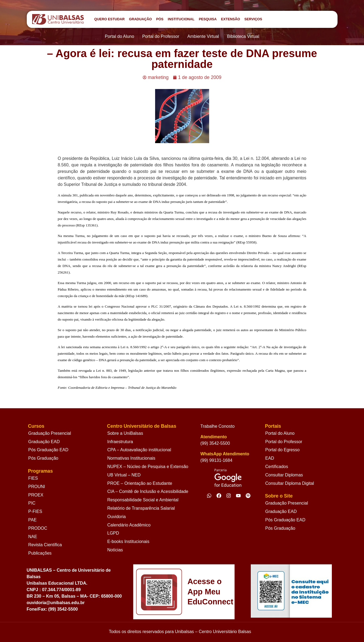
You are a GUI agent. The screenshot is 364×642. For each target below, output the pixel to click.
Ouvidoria (116, 517)
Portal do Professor (284, 442)
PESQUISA (208, 19)
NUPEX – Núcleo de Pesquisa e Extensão (148, 467)
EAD (270, 458)
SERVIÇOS (253, 19)
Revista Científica (45, 545)
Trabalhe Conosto (218, 426)
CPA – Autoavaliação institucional (139, 450)
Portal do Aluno (280, 433)
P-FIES (35, 511)
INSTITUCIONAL (181, 19)
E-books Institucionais (128, 541)
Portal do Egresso (282, 450)
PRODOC (38, 528)
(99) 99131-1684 (216, 460)
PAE (33, 520)
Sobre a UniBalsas (125, 433)
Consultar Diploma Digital (290, 483)
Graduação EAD (44, 442)
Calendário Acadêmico (129, 525)
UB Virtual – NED (124, 475)
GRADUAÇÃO (140, 19)
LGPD (113, 533)
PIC (32, 503)
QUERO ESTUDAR (109, 19)
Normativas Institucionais (131, 458)
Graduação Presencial (50, 433)
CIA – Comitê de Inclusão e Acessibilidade (148, 491)
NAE (33, 537)
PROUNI (37, 487)
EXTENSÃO (231, 19)
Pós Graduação (43, 458)
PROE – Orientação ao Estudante (140, 483)
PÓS (160, 19)
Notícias (115, 550)
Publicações (40, 553)
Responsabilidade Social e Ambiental (143, 500)
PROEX (36, 495)
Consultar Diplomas (284, 475)
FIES (33, 478)
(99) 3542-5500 (215, 443)
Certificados (276, 467)
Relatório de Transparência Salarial (141, 508)
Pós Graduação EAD (49, 450)
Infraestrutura (120, 442)
